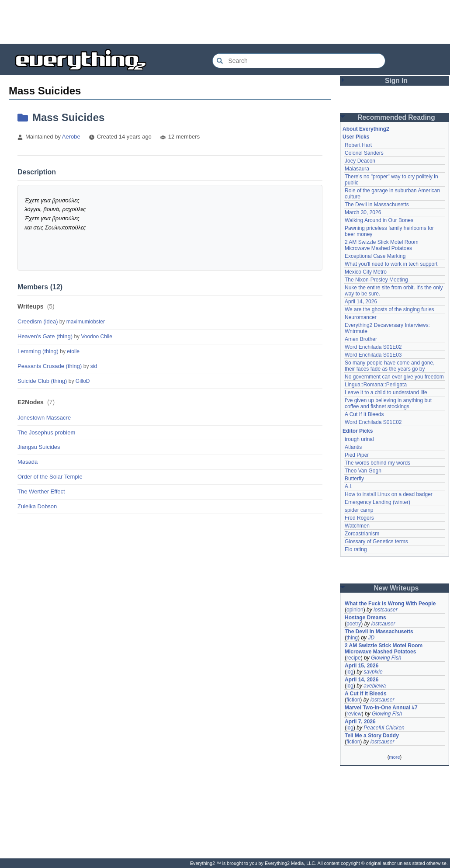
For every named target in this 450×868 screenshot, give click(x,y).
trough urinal (359, 439)
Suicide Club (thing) (42, 381)
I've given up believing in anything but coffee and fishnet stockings (388, 403)
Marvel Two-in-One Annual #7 (381, 708)
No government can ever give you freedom (394, 377)
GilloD (83, 381)
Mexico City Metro (366, 272)
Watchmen (357, 526)
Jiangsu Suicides (39, 447)
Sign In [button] (396, 81)
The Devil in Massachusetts (377, 205)
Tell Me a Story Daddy (372, 736)
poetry (354, 624)
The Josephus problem (46, 432)
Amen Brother (361, 339)
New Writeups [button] (396, 588)
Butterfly (354, 479)
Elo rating (356, 549)
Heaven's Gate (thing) (45, 336)
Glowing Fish (386, 658)
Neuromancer (361, 317)
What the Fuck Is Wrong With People (390, 604)
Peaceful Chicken (384, 728)
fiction (353, 700)
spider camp (359, 510)
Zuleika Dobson (37, 506)
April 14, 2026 (361, 302)
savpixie (373, 672)
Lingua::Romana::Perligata (376, 385)
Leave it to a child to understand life (386, 392)
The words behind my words (377, 463)
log (350, 672)
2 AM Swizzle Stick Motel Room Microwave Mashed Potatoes (382, 245)
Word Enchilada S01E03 (373, 355)
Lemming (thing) (38, 351)
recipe (354, 658)
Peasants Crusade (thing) (50, 366)
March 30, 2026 (363, 212)
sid (94, 366)
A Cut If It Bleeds (364, 414)
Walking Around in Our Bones (379, 220)
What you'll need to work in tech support (391, 264)
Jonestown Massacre (44, 418)
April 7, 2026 (360, 722)
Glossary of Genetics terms (376, 542)
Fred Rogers (359, 518)
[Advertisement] (225, 22)
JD (371, 638)
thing (352, 638)
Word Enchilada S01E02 (373, 347)
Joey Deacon (360, 161)
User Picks (356, 137)
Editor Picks (358, 431)
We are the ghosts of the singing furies (389, 309)
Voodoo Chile (96, 337)
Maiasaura (357, 169)
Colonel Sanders (364, 153)
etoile (73, 351)
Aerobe (71, 137)
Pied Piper (357, 455)
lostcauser (386, 610)
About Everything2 (366, 129)
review (354, 714)
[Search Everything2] (299, 61)
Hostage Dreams (365, 618)
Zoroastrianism (362, 534)
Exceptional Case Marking (375, 256)
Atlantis (353, 447)
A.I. (349, 486)
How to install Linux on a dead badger (389, 494)
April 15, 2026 (362, 666)
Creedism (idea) (38, 321)
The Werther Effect (41, 491)
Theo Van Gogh (363, 471)
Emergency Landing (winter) (377, 502)
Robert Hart (358, 145)
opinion (355, 610)
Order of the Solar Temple (50, 477)
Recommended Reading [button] (396, 117)
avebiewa (375, 686)
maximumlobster (86, 322)
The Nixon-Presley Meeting (376, 280)
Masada (28, 462)
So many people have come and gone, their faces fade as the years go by (389, 366)
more (394, 757)
